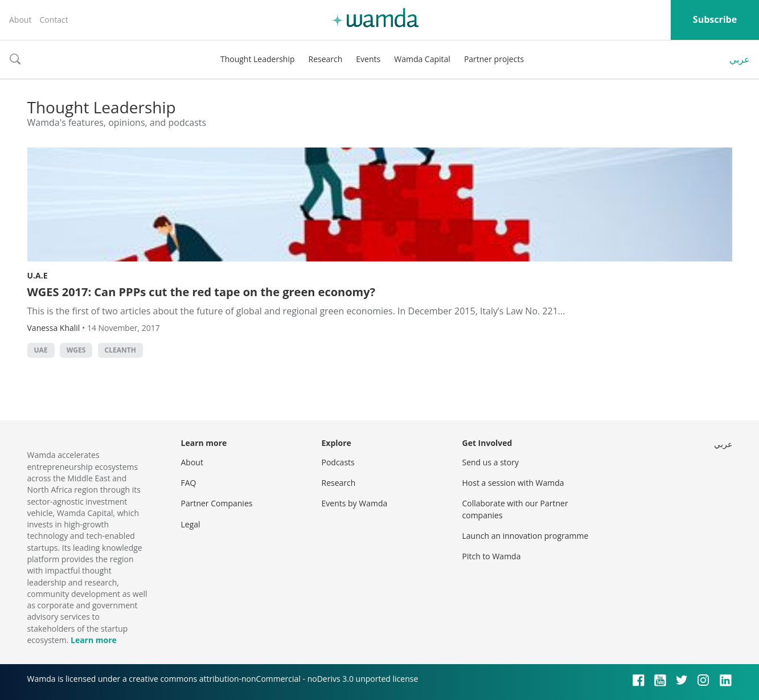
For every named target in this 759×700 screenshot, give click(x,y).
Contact (54, 20)
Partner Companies (217, 503)
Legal (191, 524)
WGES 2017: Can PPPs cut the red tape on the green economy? (202, 292)
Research (326, 59)
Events (368, 59)
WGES (76, 350)
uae (41, 350)
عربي (740, 59)
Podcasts (338, 462)
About (20, 20)
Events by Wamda (355, 503)
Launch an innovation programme (526, 536)
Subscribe (715, 19)
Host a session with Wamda (513, 483)
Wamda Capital (422, 59)
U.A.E (38, 275)
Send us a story (491, 462)
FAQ (189, 483)
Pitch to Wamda (492, 556)
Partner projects (494, 59)
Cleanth (120, 350)
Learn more (94, 640)
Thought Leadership (258, 59)
